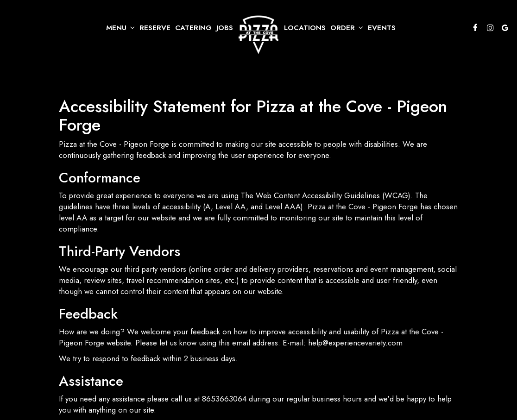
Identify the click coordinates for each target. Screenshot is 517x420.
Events (382, 28)
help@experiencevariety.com (355, 343)
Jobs (225, 28)
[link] (258, 35)
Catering (193, 28)
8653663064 (224, 399)
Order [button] (347, 28)
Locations (305, 28)
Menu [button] (120, 28)
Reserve (155, 28)
